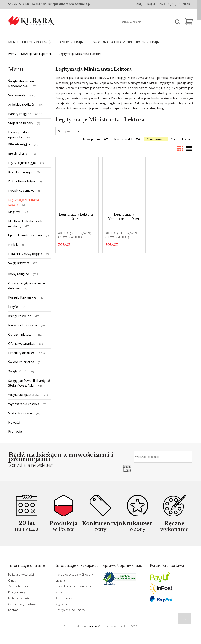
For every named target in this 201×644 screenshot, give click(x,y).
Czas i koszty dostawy (22, 604)
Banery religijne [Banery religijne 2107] (20, 114)
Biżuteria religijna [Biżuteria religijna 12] (19, 144)
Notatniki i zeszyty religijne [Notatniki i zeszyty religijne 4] (25, 254)
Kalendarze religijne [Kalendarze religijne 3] (21, 172)
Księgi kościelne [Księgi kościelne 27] (20, 316)
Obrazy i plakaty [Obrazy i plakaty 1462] (20, 334)
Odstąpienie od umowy (70, 610)
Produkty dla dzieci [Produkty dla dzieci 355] (22, 353)
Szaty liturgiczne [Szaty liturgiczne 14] (20, 413)
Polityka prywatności (21, 575)
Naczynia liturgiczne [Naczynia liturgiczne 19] (23, 325)
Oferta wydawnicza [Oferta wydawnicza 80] (22, 344)
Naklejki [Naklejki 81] (13, 244)
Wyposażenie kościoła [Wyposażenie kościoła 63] (24, 404)
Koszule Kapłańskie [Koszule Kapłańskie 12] (22, 297)
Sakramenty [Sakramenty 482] (17, 95)
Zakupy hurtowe (18, 586)
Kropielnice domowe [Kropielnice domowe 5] (21, 190)
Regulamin (62, 604)
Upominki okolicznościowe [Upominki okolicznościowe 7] (25, 235)
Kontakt (185, 4)
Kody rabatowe (65, 598)
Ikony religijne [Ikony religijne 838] (19, 274)
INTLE (93, 626)
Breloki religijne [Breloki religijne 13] (18, 154)
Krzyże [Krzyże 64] (13, 307)
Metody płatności (19, 598)
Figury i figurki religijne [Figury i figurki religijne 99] (22, 163)
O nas (12, 580)
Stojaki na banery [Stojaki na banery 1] (21, 123)
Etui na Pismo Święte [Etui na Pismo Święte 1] (22, 181)
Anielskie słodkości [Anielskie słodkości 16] (22, 105)
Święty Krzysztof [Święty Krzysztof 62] (19, 263)
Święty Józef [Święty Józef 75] (17, 371)
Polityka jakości (18, 592)
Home (12, 54)
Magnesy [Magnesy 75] (14, 212)
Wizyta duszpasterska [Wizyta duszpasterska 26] (24, 395)
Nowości (14, 422)
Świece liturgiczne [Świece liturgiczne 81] (21, 362)
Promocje (15, 431)
